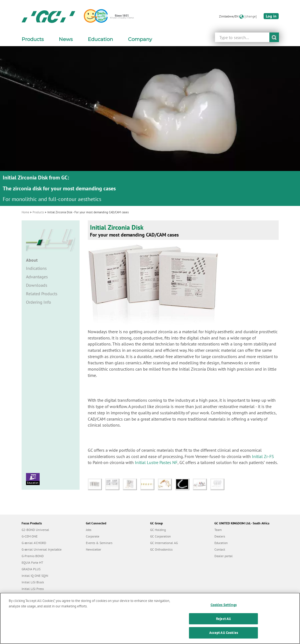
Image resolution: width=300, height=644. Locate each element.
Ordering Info (39, 302)
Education (33, 479)
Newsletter (94, 549)
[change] (251, 16)
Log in (271, 16)
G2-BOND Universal (35, 530)
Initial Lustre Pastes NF (156, 462)
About (32, 260)
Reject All (223, 619)
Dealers (220, 536)
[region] (150, 618)
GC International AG (164, 543)
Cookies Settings (224, 605)
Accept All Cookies (224, 633)
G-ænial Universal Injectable (42, 549)
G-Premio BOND (33, 556)
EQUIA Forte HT (32, 562)
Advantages (37, 277)
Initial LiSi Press (33, 589)
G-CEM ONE (30, 536)
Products (38, 212)
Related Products (42, 294)
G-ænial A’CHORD (34, 543)
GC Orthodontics (161, 549)
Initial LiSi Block (33, 582)
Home (25, 212)
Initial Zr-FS (263, 456)
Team (218, 530)
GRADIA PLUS (31, 569)
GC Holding (158, 530)
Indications (36, 268)
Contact (220, 549)
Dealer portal (224, 556)
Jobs (89, 530)
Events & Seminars (99, 543)
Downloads (37, 285)
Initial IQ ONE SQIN (35, 576)
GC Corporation (161, 536)
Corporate (93, 536)
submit (274, 37)
